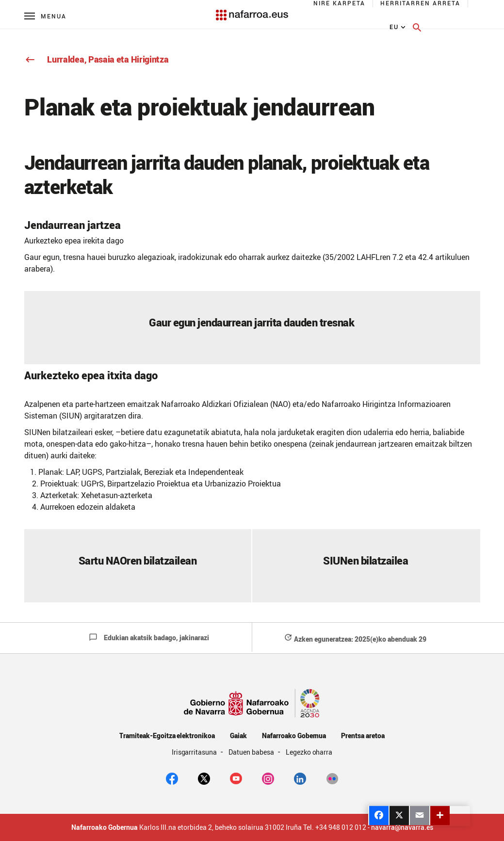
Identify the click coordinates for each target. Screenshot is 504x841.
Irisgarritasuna (195, 752)
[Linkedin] (300, 778)
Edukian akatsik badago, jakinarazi (149, 638)
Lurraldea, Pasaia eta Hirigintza (97, 59)
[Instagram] (268, 778)
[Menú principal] (45, 16)
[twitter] (204, 778)
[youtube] (236, 778)
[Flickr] (332, 778)
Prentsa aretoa (363, 736)
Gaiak (238, 736)
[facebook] (172, 778)
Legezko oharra (309, 752)
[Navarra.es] (252, 10)
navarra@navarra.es (402, 827)
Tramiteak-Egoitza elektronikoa (167, 736)
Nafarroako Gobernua (294, 736)
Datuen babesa (252, 752)
